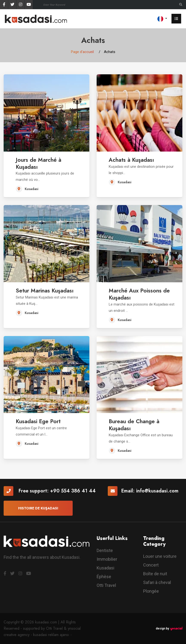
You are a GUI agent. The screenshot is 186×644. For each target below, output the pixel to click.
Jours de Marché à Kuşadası (40, 163)
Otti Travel (106, 585)
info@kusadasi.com (157, 491)
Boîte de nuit (155, 574)
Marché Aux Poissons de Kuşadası (142, 294)
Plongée (151, 591)
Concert (151, 565)
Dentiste (105, 550)
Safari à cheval (157, 582)
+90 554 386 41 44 (73, 491)
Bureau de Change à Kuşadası (137, 425)
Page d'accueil (82, 52)
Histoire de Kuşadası (38, 508)
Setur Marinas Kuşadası (47, 290)
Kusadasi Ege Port (40, 421)
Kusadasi (105, 568)
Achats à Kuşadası (133, 160)
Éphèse (104, 577)
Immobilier (107, 559)
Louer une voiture (160, 556)
